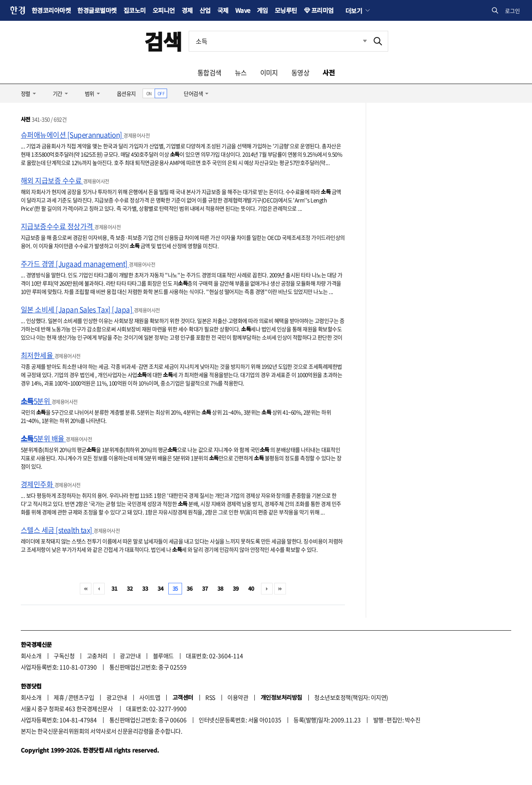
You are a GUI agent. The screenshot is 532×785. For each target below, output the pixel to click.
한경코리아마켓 (51, 10)
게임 (262, 10)
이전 (99, 589)
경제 (187, 10)
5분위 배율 (43, 438)
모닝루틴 (286, 10)
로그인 (512, 11)
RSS (210, 697)
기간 (58, 93)
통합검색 (209, 72)
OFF (161, 93)
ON (149, 93)
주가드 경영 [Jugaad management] (75, 264)
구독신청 (64, 656)
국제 (223, 10)
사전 (329, 72)
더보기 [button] (354, 10)
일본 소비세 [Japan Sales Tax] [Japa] (77, 309)
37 (205, 588)
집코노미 (135, 10)
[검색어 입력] (278, 41)
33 (145, 588)
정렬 (26, 93)
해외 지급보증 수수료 (52, 180)
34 (161, 588)
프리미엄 (323, 10)
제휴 (59, 697)
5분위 (36, 401)
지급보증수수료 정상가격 (58, 226)
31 (115, 588)
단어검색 (193, 93)
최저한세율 (38, 355)
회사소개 (31, 656)
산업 (205, 10)
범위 (90, 93)
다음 (267, 589)
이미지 (269, 72)
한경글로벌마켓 (97, 10)
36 (190, 588)
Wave (243, 10)
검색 (163, 41)
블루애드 (163, 656)
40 (251, 588)
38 (220, 588)
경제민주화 (38, 484)
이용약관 (238, 697)
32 (130, 588)
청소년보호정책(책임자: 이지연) (351, 697)
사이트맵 (150, 697)
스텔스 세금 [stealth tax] (57, 530)
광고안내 (130, 656)
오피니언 (164, 10)
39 (236, 588)
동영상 (300, 72)
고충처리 (97, 656)
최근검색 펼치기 (359, 41)
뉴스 (241, 72)
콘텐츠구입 (81, 697)
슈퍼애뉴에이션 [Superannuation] (72, 135)
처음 (86, 589)
